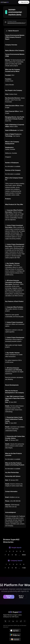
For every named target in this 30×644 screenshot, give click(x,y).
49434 (24, 555)
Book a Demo (21, 597)
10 (16, 555)
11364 (24, 568)
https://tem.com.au (11, 507)
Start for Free (9, 597)
